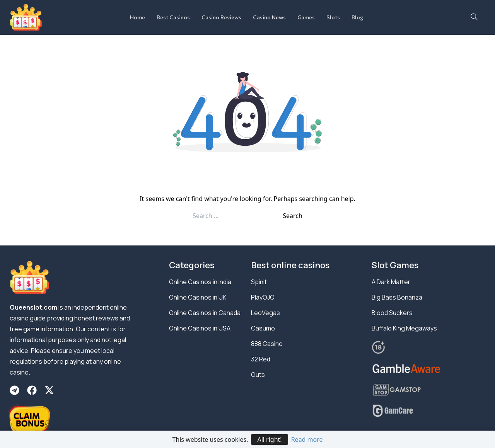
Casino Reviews (221, 17)
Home (137, 17)
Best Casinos (173, 17)
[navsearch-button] (474, 17)
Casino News (269, 17)
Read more (307, 439)
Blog (357, 17)
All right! (269, 439)
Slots (333, 17)
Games (306, 17)
